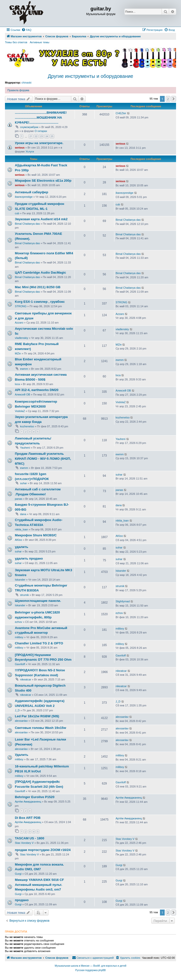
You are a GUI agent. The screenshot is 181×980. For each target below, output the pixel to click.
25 (52, 136)
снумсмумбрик (29, 127)
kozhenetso (27, 426)
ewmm (24, 369)
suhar (24, 483)
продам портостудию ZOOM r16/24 (43, 850)
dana (23, 514)
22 (36, 136)
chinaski (26, 83)
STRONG (21, 306)
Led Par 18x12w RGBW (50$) (37, 716)
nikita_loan (21, 529)
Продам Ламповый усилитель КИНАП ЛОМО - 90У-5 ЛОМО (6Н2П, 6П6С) (43, 459)
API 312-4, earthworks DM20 (37, 390)
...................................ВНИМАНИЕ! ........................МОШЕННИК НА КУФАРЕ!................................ (41, 118)
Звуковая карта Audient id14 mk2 (41, 219)
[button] (174, 99)
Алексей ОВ (23, 394)
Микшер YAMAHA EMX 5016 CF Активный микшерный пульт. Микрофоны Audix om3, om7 (39, 885)
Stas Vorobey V (24, 843)
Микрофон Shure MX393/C (36, 535)
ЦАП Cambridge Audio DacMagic (40, 272)
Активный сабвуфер (31, 192)
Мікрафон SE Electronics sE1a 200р (43, 181)
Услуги (30, 152)
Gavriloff (20, 664)
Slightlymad (123, 601)
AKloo (18, 540)
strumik (24, 595)
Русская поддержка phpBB (90, 970)
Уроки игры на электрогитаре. (39, 143)
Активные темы (39, 42)
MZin (18, 353)
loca (17, 384)
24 (47, 136)
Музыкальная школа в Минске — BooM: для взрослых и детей (90, 966)
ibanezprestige (24, 197)
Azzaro (19, 323)
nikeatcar (26, 679)
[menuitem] (26, 30)
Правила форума (18, 90)
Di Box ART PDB (28, 818)
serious (20, 148)
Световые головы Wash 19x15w (40, 728)
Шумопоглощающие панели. (38, 601)
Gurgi (18, 874)
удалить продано (29, 558)
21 (31, 136)
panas (19, 499)
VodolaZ (20, 411)
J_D (17, 710)
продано (22, 900)
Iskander (20, 580)
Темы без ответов (16, 42)
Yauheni (25, 448)
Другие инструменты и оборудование (90, 76)
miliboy (19, 637)
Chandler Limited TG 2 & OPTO (39, 643)
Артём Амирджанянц (28, 802)
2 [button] (168, 99)
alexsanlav (21, 721)
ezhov (18, 622)
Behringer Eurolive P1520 (35, 797)
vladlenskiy (22, 338)
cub (17, 213)
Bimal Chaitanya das (27, 224)
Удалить (22, 755)
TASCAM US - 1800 (29, 838)
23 (41, 136)
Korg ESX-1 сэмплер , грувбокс (40, 302)
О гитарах (41, 131)
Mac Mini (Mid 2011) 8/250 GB (38, 287)
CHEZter (121, 113)
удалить (22, 547)
